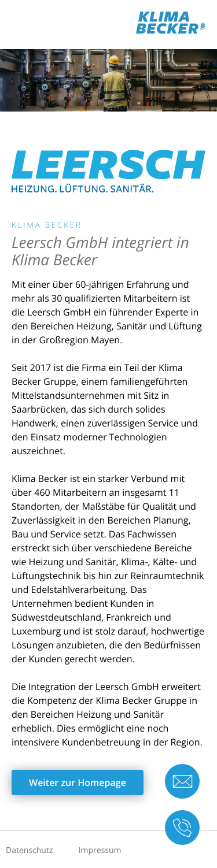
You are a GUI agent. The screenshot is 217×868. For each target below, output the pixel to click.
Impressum (100, 850)
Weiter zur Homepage (78, 782)
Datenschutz (29, 850)
